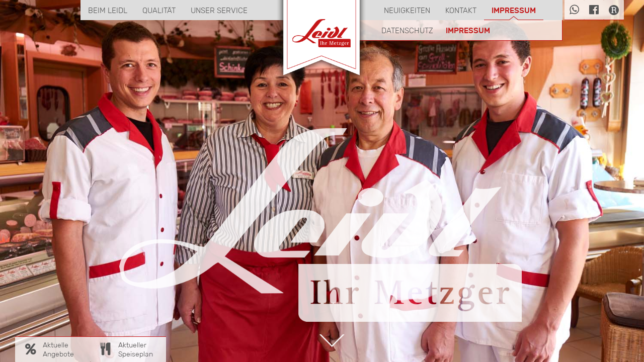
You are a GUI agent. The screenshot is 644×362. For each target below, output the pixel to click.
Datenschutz (407, 30)
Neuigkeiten (407, 10)
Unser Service (219, 10)
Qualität (159, 10)
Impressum (514, 10)
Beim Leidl (108, 10)
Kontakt (461, 10)
